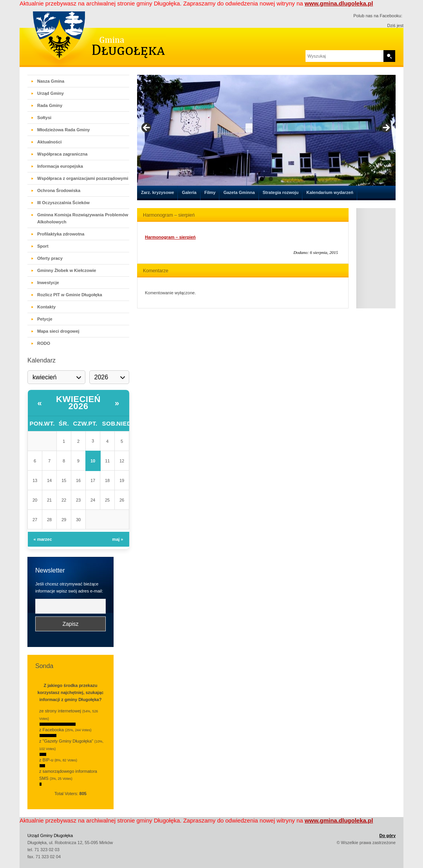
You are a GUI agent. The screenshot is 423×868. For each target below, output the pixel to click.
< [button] (147, 132)
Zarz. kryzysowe (157, 192)
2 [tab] (271, 186)
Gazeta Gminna (239, 192)
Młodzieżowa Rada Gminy (63, 130)
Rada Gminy (50, 105)
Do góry (387, 835)
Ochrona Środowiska (59, 190)
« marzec (43, 539)
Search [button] (389, 56)
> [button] (386, 132)
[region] (266, 134)
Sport (43, 246)
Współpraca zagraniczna (62, 154)
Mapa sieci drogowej (58, 331)
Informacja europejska (60, 166)
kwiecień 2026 (78, 403)
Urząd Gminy (51, 93)
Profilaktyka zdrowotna (61, 234)
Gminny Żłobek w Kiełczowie (67, 270)
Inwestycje (48, 283)
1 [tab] (262, 186)
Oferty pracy (50, 258)
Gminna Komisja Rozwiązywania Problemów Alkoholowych (83, 218)
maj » (117, 539)
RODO (44, 343)
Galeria (189, 192)
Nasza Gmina (51, 81)
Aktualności (49, 142)
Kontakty (46, 307)
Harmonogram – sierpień (170, 237)
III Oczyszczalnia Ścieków (63, 203)
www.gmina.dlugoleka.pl (339, 3)
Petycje (45, 319)
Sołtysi (44, 118)
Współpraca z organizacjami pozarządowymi (83, 178)
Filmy (210, 192)
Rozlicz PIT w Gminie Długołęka (70, 295)
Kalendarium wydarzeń (330, 192)
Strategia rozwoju (281, 192)
